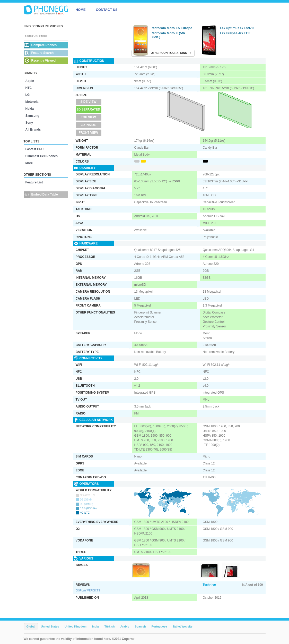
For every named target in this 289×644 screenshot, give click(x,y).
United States (50, 626)
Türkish (110, 626)
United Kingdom (76, 626)
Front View (88, 133)
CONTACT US (107, 10)
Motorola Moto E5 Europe (172, 28)
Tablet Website (183, 626)
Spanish (140, 626)
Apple (30, 81)
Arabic (125, 626)
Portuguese (159, 626)
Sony (29, 123)
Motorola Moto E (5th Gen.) (168, 35)
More (29, 163)
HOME (81, 10)
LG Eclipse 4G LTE (235, 33)
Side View (88, 102)
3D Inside (88, 125)
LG (28, 95)
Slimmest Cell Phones (42, 156)
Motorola (32, 102)
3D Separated (88, 109)
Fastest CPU (35, 149)
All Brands (33, 130)
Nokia (30, 109)
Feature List (34, 182)
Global (31, 626)
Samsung (32, 116)
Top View (88, 117)
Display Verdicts (88, 591)
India (95, 626)
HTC (29, 88)
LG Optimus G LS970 (237, 28)
